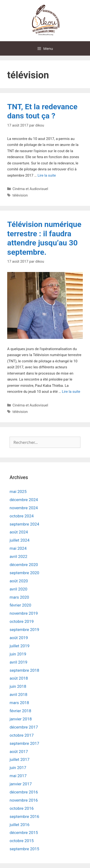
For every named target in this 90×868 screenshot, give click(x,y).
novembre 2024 (24, 508)
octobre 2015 (22, 841)
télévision (20, 195)
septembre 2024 (24, 524)
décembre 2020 (24, 565)
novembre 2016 (24, 800)
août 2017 (19, 752)
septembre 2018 (24, 670)
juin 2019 (18, 654)
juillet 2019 (20, 646)
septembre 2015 (24, 849)
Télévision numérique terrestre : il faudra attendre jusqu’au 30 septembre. (44, 238)
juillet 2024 (20, 540)
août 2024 (19, 532)
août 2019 (19, 638)
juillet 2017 (20, 759)
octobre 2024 (22, 516)
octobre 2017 (22, 735)
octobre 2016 (22, 808)
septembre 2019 (24, 630)
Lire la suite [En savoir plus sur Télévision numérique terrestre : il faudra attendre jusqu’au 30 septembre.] (71, 392)
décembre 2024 (24, 500)
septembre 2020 (24, 573)
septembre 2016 (24, 816)
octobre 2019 (22, 621)
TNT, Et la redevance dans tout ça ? (42, 111)
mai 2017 (18, 776)
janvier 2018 (21, 719)
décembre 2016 (24, 792)
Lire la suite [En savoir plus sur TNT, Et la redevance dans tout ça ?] (47, 175)
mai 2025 (18, 492)
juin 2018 (18, 686)
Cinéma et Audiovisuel (30, 189)
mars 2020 (19, 597)
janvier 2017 (21, 784)
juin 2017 (18, 768)
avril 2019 (18, 662)
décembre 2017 (24, 727)
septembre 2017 (24, 743)
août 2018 (19, 678)
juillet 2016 (20, 825)
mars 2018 (19, 703)
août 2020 (19, 581)
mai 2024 (18, 548)
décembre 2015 (24, 833)
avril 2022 (18, 556)
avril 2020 (18, 589)
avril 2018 (18, 694)
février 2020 (20, 605)
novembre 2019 (24, 613)
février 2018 (20, 711)
